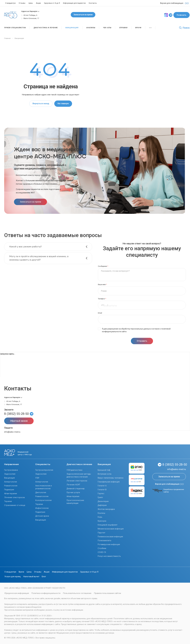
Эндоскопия (10, 474)
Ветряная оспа (104, 474)
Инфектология (42, 508)
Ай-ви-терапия (11, 494)
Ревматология (11, 486)
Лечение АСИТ (73, 485)
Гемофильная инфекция (109, 482)
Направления (11, 464)
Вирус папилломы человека (110, 478)
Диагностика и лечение (79, 464)
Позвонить (182, 15)
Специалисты (43, 464)
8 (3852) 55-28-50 (16, 414)
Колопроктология (43, 500)
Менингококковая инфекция (111, 529)
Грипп (100, 497)
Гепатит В (102, 490)
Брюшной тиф (104, 470)
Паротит (101, 533)
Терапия (8, 501)
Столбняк (102, 548)
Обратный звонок (19, 421)
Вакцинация (9, 478)
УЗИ (37, 478)
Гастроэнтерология (44, 470)
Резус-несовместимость (109, 556)
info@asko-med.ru (12, 432)
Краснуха (102, 521)
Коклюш (101, 513)
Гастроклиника (11, 470)
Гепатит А (102, 486)
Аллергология (11, 482)
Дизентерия (103, 501)
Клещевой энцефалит (108, 525)
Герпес (101, 494)
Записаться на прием (83, 15)
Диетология (41, 492)
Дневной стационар (76, 489)
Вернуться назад (41, 104)
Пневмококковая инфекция (110, 537)
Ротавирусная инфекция (109, 544)
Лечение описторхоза (14, 497)
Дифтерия (102, 505)
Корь (100, 517)
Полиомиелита (104, 540)
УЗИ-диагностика (74, 470)
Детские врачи (42, 516)
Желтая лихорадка (106, 509)
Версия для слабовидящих (169, 484)
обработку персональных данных (136, 329)
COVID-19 (102, 552)
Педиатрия (9, 490)
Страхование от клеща (15, 505)
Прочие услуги (73, 492)
